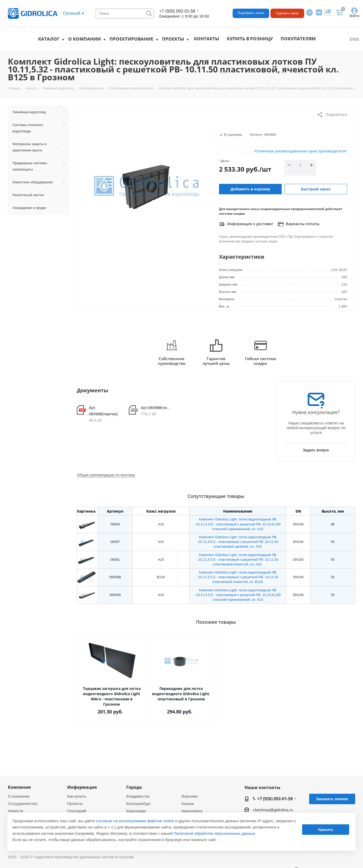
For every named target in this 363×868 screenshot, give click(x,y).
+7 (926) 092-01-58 (177, 11)
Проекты (173, 39)
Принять (326, 830)
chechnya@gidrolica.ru (273, 810)
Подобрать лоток (251, 13)
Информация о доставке (246, 224)
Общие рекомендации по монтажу (106, 475)
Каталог (49, 39)
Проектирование (131, 39)
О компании (85, 39)
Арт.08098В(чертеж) (157, 408)
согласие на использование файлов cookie (135, 821)
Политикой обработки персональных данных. (215, 833)
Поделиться (332, 115)
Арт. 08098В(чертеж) (103, 411)
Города (134, 787)
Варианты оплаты (299, 224)
